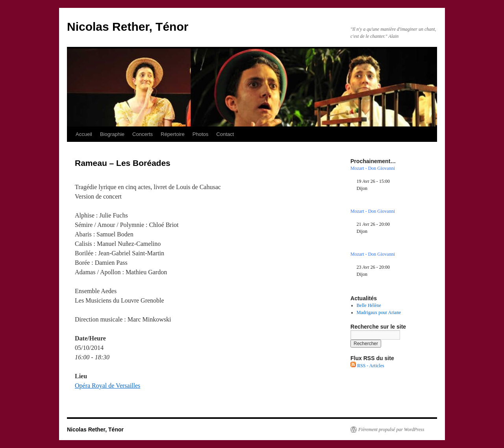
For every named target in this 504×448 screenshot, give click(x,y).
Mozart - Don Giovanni (373, 168)
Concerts (143, 134)
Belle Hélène (369, 305)
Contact (225, 134)
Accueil (84, 134)
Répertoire (173, 134)
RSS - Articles (367, 366)
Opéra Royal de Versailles (107, 386)
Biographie (112, 134)
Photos (200, 134)
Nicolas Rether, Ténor (128, 27)
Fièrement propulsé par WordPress (391, 429)
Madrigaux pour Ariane (379, 312)
